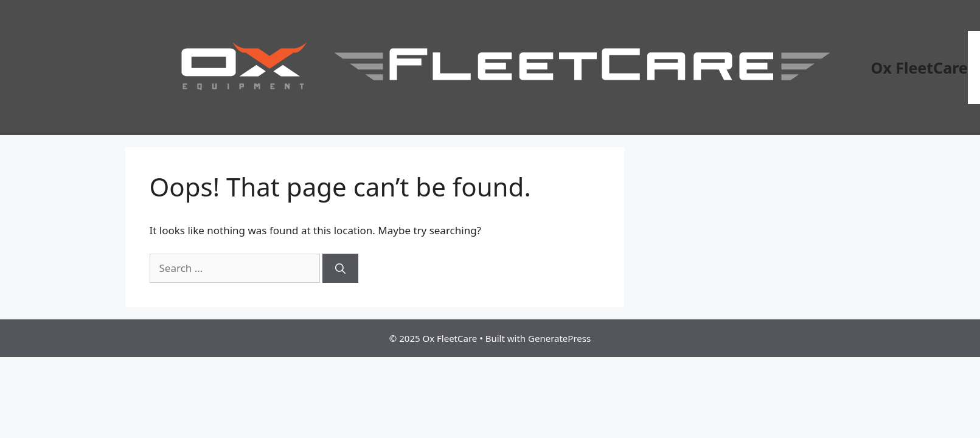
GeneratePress (559, 338)
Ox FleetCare (919, 68)
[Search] (340, 268)
